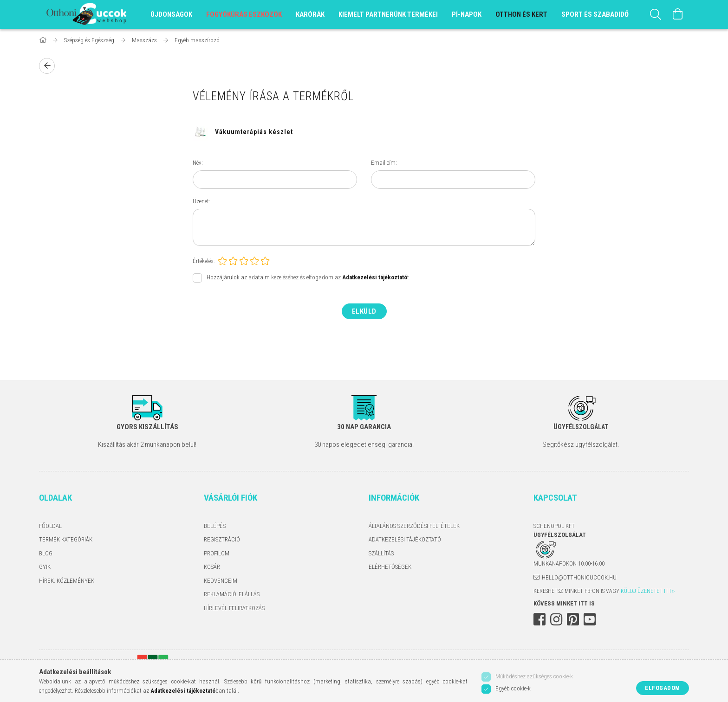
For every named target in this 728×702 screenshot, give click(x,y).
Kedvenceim (221, 581)
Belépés (215, 526)
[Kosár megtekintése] (678, 14)
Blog (46, 553)
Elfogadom (663, 688)
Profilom (217, 553)
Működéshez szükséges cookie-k (534, 676)
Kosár (212, 567)
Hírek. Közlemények (67, 581)
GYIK (45, 567)
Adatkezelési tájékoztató (405, 539)
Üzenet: (201, 201)
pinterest (573, 619)
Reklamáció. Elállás (232, 594)
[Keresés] (656, 14)
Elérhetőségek (390, 567)
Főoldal (50, 526)
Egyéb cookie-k (513, 688)
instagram (556, 619)
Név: (198, 163)
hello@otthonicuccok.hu (579, 577)
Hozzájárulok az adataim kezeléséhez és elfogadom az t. (309, 277)
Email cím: (384, 163)
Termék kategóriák (66, 539)
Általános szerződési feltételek (414, 526)
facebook (539, 619)
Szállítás (381, 553)
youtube (590, 619)
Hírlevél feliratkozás (234, 608)
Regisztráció (222, 539)
